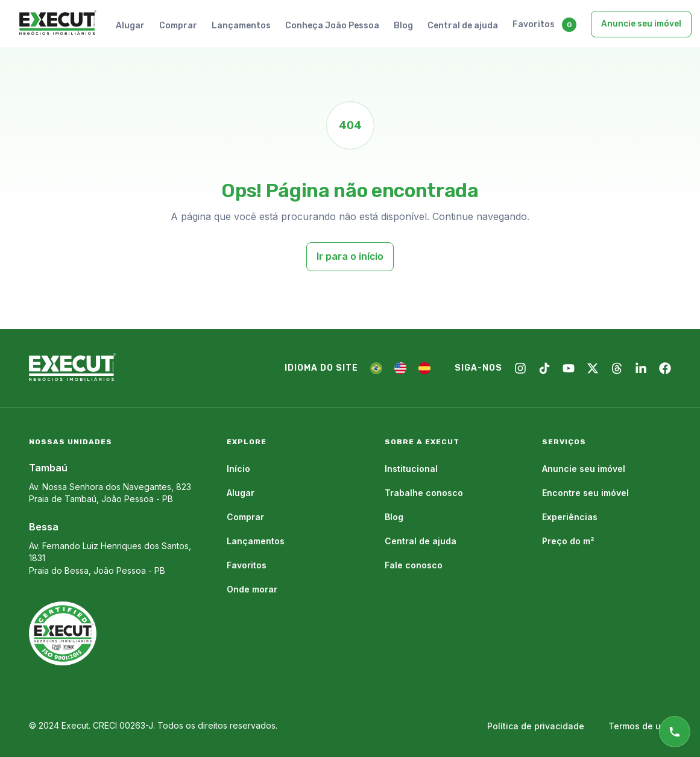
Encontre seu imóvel (585, 493)
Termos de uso (640, 726)
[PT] (376, 368)
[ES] (424, 368)
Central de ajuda (463, 26)
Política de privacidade (536, 726)
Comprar (178, 26)
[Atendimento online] (675, 732)
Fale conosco (414, 565)
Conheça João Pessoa (332, 26)
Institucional (411, 469)
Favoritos (534, 24)
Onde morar (252, 589)
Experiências (570, 517)
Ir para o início (350, 256)
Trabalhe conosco (424, 493)
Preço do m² (568, 541)
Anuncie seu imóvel (641, 24)
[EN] (400, 368)
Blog (403, 26)
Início (238, 469)
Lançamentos (241, 26)
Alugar (130, 26)
